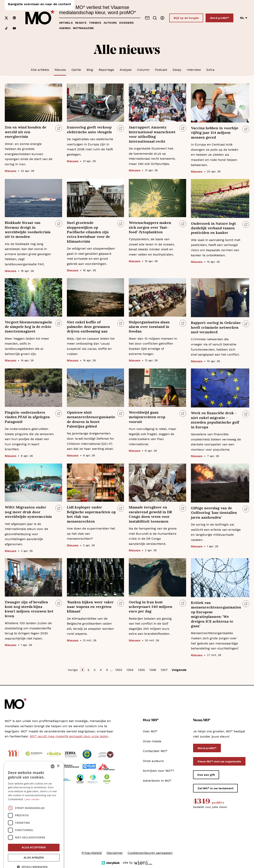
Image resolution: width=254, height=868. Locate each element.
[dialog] (34, 808)
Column (143, 70)
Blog (90, 70)
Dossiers (127, 23)
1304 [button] (130, 670)
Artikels (66, 23)
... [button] (112, 670)
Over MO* (150, 731)
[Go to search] (155, 18)
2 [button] (88, 670)
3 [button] (95, 670)
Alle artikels (40, 70)
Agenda (65, 28)
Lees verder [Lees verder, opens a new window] (32, 789)
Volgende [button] (179, 670)
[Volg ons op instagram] (14, 8)
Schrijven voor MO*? (158, 771)
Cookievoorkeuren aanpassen (150, 853)
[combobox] (53, 756)
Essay (177, 70)
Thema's (95, 23)
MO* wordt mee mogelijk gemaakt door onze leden (69, 736)
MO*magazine (83, 28)
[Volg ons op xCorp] (6, 18)
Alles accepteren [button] (34, 837)
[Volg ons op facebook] (6, 8)
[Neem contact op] (147, 18)
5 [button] (107, 670)
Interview (194, 70)
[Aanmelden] (162, 18)
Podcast (161, 70)
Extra (210, 70)
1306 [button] (153, 670)
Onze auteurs (153, 761)
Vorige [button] (73, 670)
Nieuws (60, 70)
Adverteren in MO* (157, 781)
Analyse (126, 70)
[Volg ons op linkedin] (14, 18)
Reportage (106, 70)
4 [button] (101, 670)
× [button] (58, 756)
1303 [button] (119, 670)
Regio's (81, 23)
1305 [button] (141, 670)
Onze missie (152, 741)
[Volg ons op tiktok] (6, 28)
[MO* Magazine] (40, 18)
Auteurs (110, 23)
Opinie (76, 70)
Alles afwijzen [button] (34, 848)
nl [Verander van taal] (244, 18)
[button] (34, 857)
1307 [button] (164, 670)
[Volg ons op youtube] (14, 28)
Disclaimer (115, 853)
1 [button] (82, 670)
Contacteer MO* (155, 751)
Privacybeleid (92, 853)
